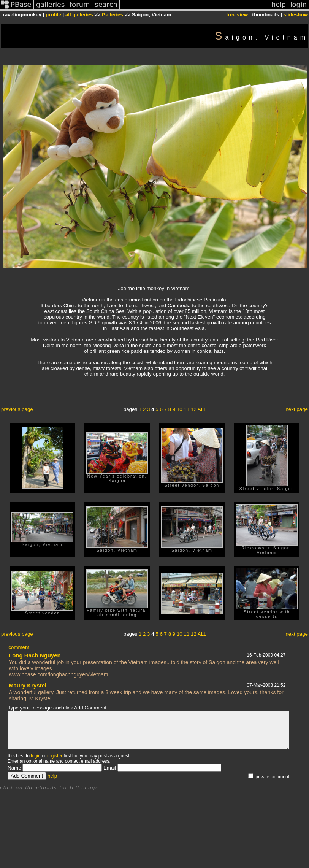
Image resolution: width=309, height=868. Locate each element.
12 (194, 409)
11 (186, 409)
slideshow (296, 15)
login (36, 756)
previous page (17, 409)
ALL (202, 409)
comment (19, 647)
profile (53, 15)
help (52, 776)
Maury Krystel (28, 685)
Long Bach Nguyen (35, 655)
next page (297, 409)
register (55, 756)
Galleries (113, 15)
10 (180, 409)
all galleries (79, 15)
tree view (237, 15)
